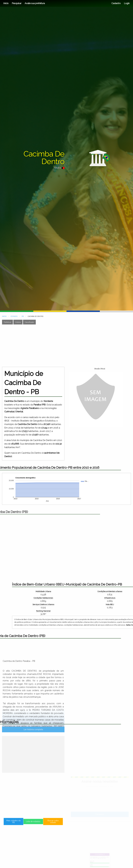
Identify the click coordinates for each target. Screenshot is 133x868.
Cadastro (116, 3)
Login (126, 3)
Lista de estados (33, 824)
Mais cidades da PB (23, 824)
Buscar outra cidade (44, 824)
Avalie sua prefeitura (35, 3)
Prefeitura (7, 322)
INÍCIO (4, 316)
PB (23, 316)
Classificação (29, 322)
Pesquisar (17, 3)
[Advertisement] (47, 346)
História (18, 322)
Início (6, 3)
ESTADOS (14, 316)
